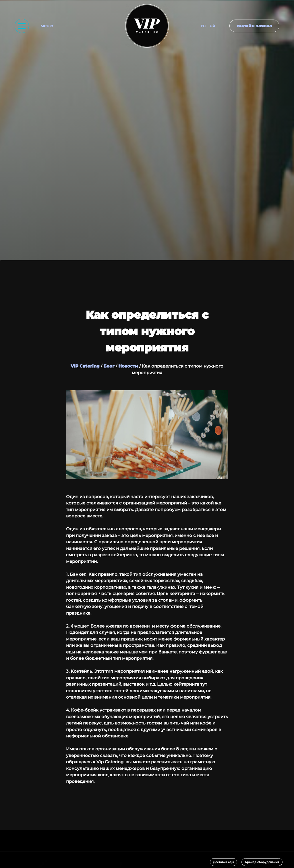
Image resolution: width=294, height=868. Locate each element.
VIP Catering (85, 366)
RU (203, 26)
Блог (109, 366)
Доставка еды (224, 862)
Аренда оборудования (262, 862)
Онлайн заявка (254, 26)
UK (212, 26)
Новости (128, 366)
